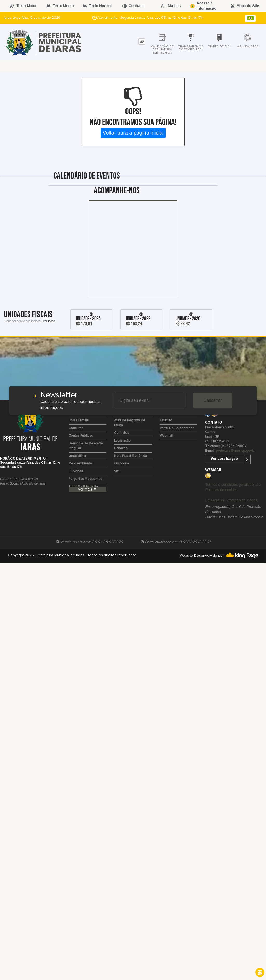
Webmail (166, 436)
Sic (116, 471)
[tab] (142, 42)
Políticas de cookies (221, 490)
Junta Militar (77, 456)
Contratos (122, 433)
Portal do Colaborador (177, 428)
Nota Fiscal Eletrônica (130, 456)
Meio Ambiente (80, 464)
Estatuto (166, 420)
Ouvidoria (76, 471)
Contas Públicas (81, 436)
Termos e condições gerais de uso (233, 485)
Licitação (121, 448)
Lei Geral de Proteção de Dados (231, 500)
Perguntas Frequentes (85, 479)
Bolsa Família (79, 420)
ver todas (49, 321)
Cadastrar (213, 400)
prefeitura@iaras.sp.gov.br (236, 451)
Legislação (122, 441)
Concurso (76, 428)
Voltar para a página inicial (133, 133)
